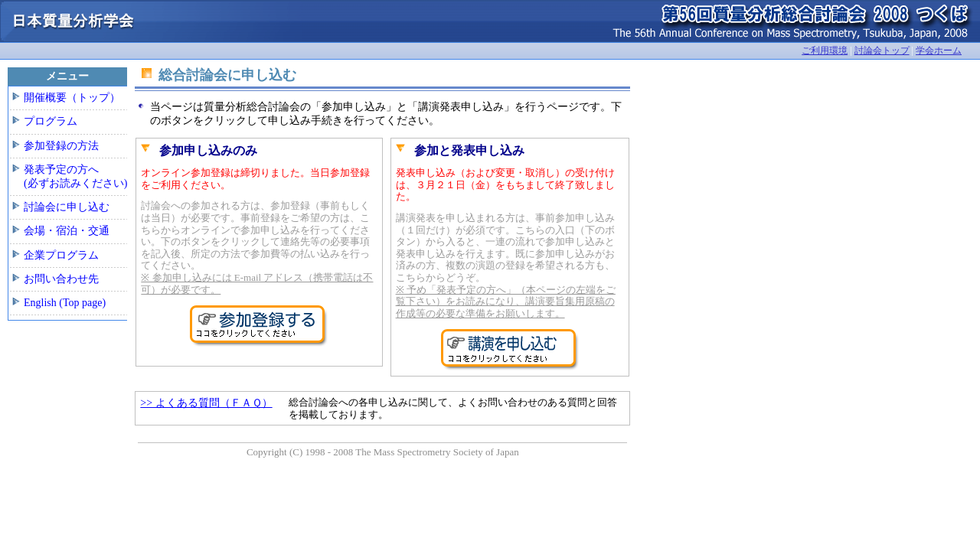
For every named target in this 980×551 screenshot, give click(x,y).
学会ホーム (939, 51)
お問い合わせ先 (61, 279)
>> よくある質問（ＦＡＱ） (206, 403)
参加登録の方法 (61, 146)
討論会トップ (882, 51)
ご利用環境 (825, 51)
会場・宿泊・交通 (67, 231)
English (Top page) (65, 303)
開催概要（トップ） (72, 98)
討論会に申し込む (67, 207)
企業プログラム (61, 255)
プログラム (51, 121)
